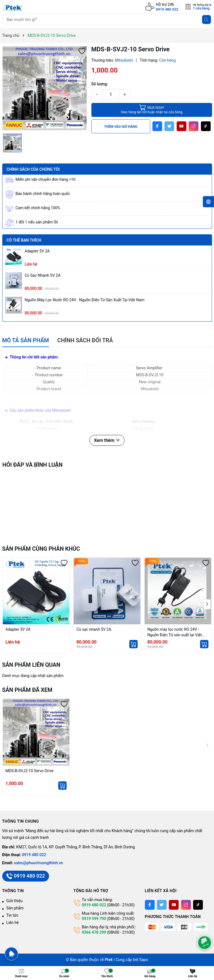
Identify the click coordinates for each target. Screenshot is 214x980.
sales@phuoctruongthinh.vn (38, 863)
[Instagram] (194, 126)
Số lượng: (100, 84)
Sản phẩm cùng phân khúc (41, 549)
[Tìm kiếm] (206, 20)
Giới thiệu (15, 901)
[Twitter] (169, 126)
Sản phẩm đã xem (27, 690)
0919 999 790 (94, 919)
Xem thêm (107, 440)
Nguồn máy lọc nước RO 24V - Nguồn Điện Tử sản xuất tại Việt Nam (85, 300)
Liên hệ (13, 923)
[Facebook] (157, 126)
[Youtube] (182, 126)
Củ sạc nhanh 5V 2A (43, 275)
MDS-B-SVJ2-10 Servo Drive (30, 771)
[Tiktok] (206, 126)
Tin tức (13, 915)
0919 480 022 (167, 9)
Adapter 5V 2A (37, 251)
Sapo (144, 960)
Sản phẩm (15, 908)
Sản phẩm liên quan (31, 665)
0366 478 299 (94, 932)
